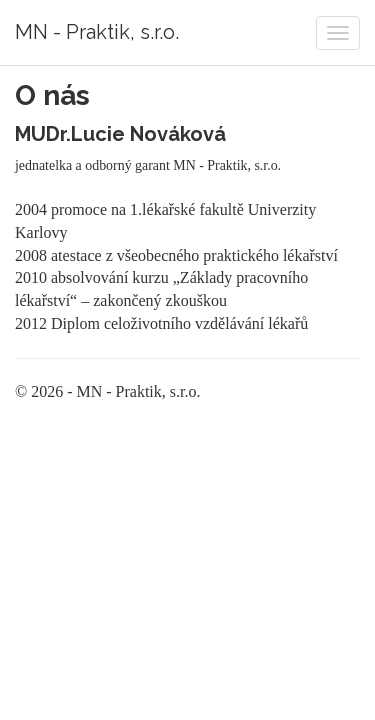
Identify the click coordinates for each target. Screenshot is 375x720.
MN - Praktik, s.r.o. (97, 32)
